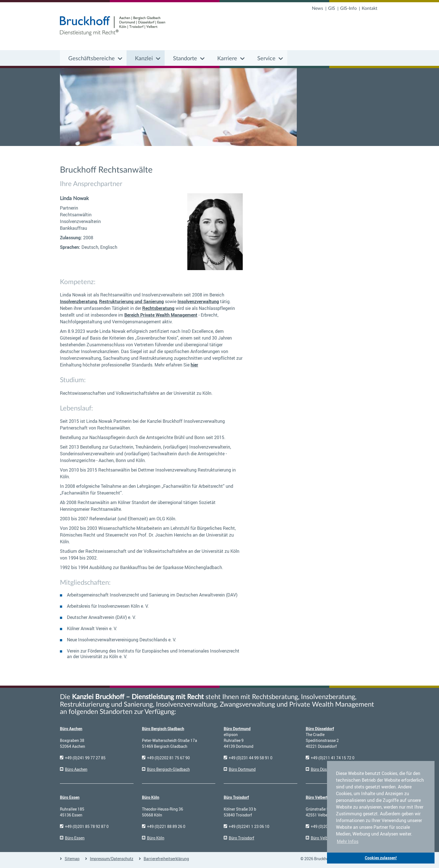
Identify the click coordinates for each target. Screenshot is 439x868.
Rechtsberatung (158, 308)
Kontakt (370, 8)
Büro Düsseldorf (320, 729)
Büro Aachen (71, 729)
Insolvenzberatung (79, 301)
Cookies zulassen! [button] (381, 858)
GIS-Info (348, 8)
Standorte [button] (185, 59)
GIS (332, 8)
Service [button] (266, 59)
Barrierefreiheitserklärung (166, 859)
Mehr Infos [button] (348, 841)
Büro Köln (151, 797)
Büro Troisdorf (236, 797)
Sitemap (72, 859)
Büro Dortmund (237, 729)
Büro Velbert (317, 797)
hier (194, 365)
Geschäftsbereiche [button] (92, 59)
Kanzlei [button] (144, 59)
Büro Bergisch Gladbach (163, 729)
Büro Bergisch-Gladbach (168, 769)
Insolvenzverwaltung (198, 301)
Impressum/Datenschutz (112, 859)
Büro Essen (70, 797)
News (317, 8)
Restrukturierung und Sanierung (131, 301)
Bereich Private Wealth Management (161, 315)
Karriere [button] (227, 59)
